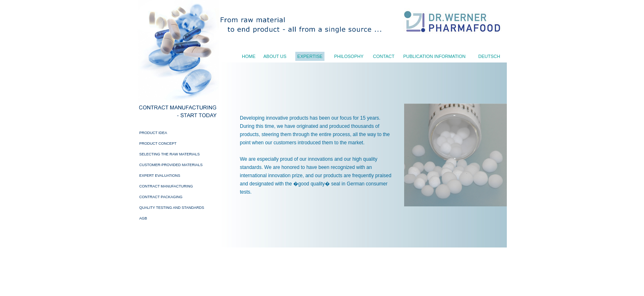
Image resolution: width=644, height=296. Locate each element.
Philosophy (349, 56)
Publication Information (435, 56)
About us (275, 56)
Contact (384, 56)
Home (249, 56)
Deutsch (489, 56)
